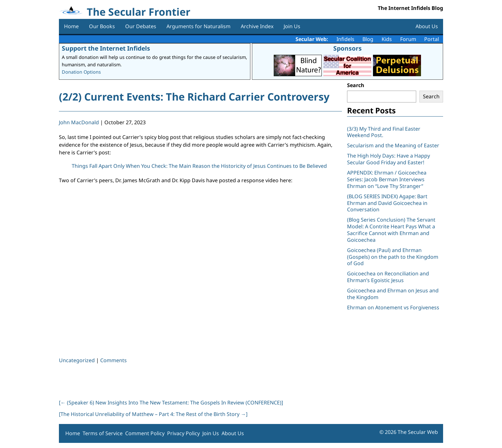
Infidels (345, 39)
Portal (432, 39)
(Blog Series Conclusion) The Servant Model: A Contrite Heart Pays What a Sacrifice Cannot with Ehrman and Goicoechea (391, 230)
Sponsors (348, 48)
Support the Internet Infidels (106, 48)
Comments (113, 360)
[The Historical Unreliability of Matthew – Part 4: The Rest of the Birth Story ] (153, 414)
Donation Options (81, 72)
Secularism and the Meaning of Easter (393, 145)
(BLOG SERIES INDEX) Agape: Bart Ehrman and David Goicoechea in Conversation (387, 203)
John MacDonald (79, 122)
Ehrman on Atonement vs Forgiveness (393, 307)
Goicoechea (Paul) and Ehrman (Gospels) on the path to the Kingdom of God (393, 257)
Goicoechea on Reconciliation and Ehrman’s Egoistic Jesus (388, 277)
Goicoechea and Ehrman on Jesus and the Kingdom (393, 294)
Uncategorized (77, 360)
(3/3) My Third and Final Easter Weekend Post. (384, 132)
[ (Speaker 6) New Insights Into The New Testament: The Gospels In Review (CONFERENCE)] (171, 403)
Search (356, 85)
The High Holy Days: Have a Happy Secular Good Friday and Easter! (389, 159)
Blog (368, 39)
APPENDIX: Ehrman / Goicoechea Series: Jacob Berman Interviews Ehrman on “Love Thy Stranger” (387, 179)
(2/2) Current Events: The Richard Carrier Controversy (194, 97)
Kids (387, 39)
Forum (408, 39)
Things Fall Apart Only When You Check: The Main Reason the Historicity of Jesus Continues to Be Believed (199, 166)
